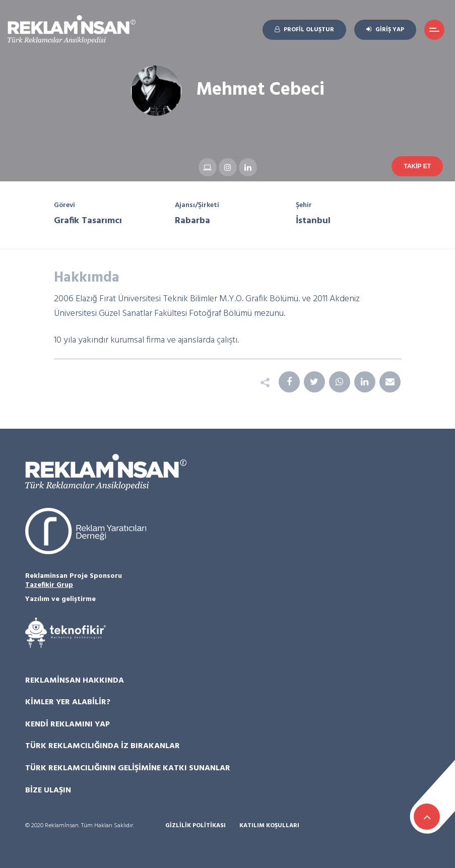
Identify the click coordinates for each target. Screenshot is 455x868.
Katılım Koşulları (269, 826)
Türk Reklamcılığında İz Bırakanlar (103, 746)
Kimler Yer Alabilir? (68, 702)
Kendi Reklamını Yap (68, 724)
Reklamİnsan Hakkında (75, 681)
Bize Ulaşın (48, 790)
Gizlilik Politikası (196, 826)
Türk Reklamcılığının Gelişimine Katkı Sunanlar (128, 768)
